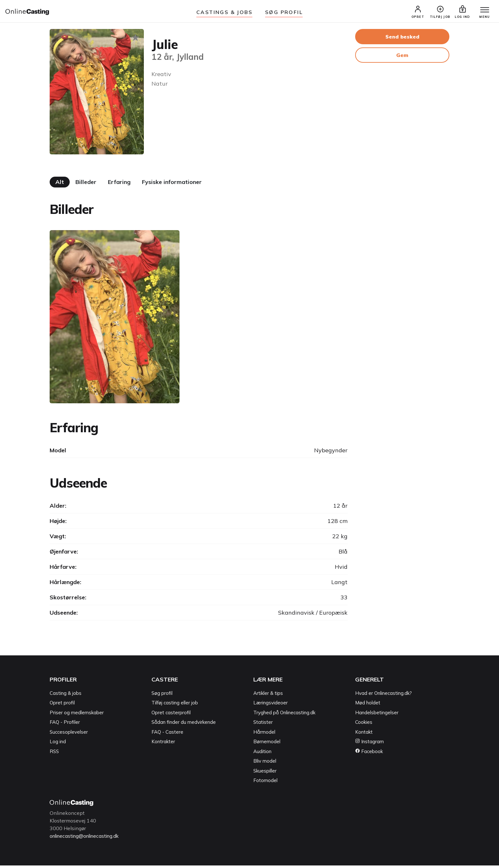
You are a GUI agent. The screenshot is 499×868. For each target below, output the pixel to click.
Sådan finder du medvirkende (184, 725)
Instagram (369, 744)
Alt (60, 185)
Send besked (402, 39)
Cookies (364, 725)
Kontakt (364, 734)
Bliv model (265, 764)
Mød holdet (368, 706)
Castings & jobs (224, 12)
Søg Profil (284, 12)
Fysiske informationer (172, 185)
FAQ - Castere (167, 734)
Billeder (86, 185)
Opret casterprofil (171, 715)
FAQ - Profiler (65, 725)
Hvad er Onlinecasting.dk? (383, 696)
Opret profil (62, 706)
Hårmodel (264, 734)
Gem (402, 58)
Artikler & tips (268, 696)
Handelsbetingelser (377, 715)
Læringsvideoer (271, 706)
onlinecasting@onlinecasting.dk (87, 838)
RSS (54, 754)
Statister (263, 725)
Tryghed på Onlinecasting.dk (284, 715)
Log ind (58, 744)
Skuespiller (265, 773)
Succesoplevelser (69, 734)
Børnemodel (267, 744)
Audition (262, 754)
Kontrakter (163, 744)
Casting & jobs (66, 696)
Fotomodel (265, 783)
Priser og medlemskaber (77, 715)
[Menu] (482, 12)
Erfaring (119, 185)
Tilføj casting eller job (175, 706)
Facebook (369, 754)
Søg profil (162, 696)
